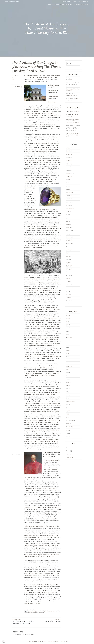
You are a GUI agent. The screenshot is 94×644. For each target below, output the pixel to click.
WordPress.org (70, 457)
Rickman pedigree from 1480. (49, 621)
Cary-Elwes (69, 338)
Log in (68, 448)
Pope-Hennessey (70, 401)
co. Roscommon (70, 344)
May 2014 (69, 294)
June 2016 (69, 256)
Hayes (68, 369)
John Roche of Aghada (75, 111)
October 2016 (69, 243)
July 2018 (68, 180)
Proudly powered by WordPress (36, 642)
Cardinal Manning (32, 611)
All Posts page (86, 2)
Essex (68, 354)
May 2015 (68, 279)
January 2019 (69, 164)
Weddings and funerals (85, 5)
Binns (68, 331)
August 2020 (69, 154)
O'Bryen (31, 609)
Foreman (68, 357)
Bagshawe (69, 318)
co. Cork (68, 341)
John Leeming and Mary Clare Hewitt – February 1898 (73, 135)
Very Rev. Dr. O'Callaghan (38, 613)
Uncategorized (70, 427)
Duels (68, 347)
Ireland (68, 373)
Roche (68, 414)
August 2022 (69, 148)
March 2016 (69, 266)
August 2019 (69, 161)
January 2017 (69, 234)
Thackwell (69, 424)
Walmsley (69, 433)
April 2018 (69, 189)
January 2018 (69, 196)
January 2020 (69, 157)
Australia (68, 315)
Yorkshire (69, 436)
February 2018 (70, 193)
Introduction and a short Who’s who (63, 5)
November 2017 (70, 202)
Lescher (68, 379)
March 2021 (69, 151)
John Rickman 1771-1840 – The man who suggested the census (73, 84)
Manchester (69, 389)
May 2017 (68, 221)
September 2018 (70, 173)
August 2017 (69, 212)
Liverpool (69, 382)
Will (13, 79)
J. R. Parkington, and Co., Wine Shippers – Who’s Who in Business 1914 (24, 622)
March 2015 (69, 285)
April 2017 (69, 224)
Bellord (68, 325)
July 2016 (68, 253)
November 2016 (70, 240)
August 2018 (69, 177)
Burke (68, 334)
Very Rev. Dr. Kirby (28, 613)
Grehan (68, 363)
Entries (69, 451)
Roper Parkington (70, 420)
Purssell (68, 405)
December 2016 (70, 237)
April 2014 (69, 298)
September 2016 (70, 247)
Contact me (69, 2)
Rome (34, 609)
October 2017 (69, 205)
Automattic (64, 642)
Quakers (68, 408)
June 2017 (68, 218)
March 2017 (69, 228)
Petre (68, 398)
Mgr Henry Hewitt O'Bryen (53, 611)
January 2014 (69, 301)
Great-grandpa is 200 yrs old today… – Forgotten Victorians (73, 127)
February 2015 (70, 288)
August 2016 (69, 250)
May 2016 (69, 259)
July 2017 (68, 215)
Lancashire (69, 376)
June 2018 (68, 183)
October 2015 (69, 275)
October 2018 (69, 170)
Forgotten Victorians (9, 2)
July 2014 (68, 291)
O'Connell (69, 395)
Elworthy (68, 350)
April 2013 (69, 304)
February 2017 (70, 231)
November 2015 (70, 272)
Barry (68, 322)
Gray (68, 360)
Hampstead (69, 366)
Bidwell (68, 328)
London (68, 385)
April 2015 (69, 282)
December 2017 (70, 199)
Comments (70, 454)
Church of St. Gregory (41, 611)
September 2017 (70, 208)
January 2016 (69, 269)
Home (77, 2)
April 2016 (69, 263)
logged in (22, 635)
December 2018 (70, 167)
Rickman (68, 411)
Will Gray (68, 133)
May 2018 (68, 186)
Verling (68, 430)
